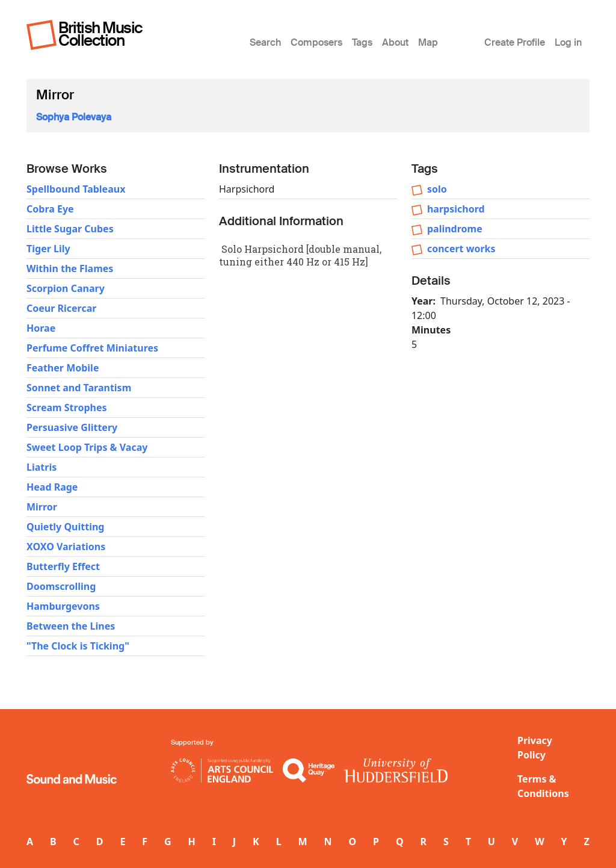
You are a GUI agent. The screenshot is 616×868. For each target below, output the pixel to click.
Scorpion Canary (66, 288)
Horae (41, 328)
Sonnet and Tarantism (79, 388)
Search (265, 42)
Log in (568, 42)
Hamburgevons (63, 606)
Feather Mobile (63, 368)
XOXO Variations (66, 547)
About (395, 42)
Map (428, 42)
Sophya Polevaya (74, 117)
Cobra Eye (50, 209)
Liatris (42, 467)
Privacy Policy (535, 748)
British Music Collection (100, 34)
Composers (316, 42)
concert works (461, 249)
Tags (362, 42)
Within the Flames (70, 268)
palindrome (455, 229)
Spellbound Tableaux (76, 189)
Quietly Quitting (65, 527)
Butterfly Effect (63, 566)
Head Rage (52, 487)
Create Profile (515, 42)
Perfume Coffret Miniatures (92, 348)
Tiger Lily (48, 249)
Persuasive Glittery (72, 427)
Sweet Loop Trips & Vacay (87, 447)
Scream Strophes (67, 408)
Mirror (42, 507)
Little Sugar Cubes (70, 229)
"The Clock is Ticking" (78, 646)
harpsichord (456, 209)
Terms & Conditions (543, 786)
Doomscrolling (61, 586)
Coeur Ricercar (61, 308)
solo (437, 189)
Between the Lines (71, 626)
